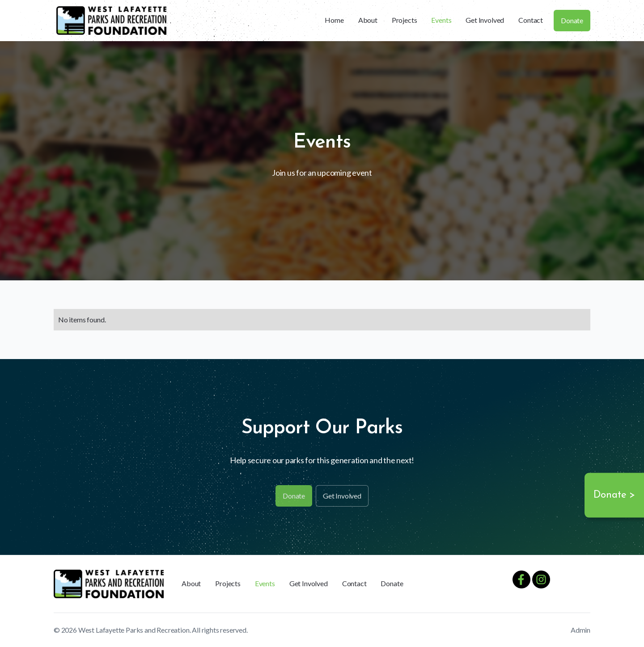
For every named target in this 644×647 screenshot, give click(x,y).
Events (441, 20)
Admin (580, 630)
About (368, 20)
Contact (531, 20)
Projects (405, 20)
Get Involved (485, 20)
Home (334, 20)
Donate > (614, 495)
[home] (111, 21)
